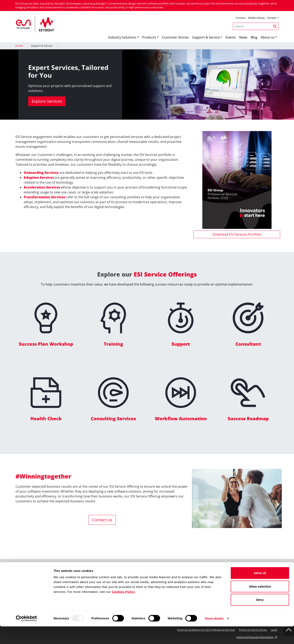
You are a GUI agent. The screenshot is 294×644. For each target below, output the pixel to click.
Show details (214, 636)
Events (231, 37)
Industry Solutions (122, 37)
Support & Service (206, 37)
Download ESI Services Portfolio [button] (237, 234)
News (243, 37)
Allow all (260, 591)
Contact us (102, 520)
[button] (273, 18)
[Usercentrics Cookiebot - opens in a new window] (26, 636)
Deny (260, 617)
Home (19, 46)
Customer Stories (175, 37)
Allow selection (260, 604)
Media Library (256, 18)
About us (268, 37)
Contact (241, 18)
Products (149, 37)
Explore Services (47, 101)
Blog (254, 37)
